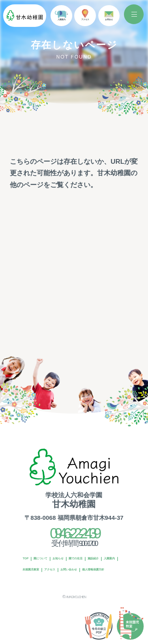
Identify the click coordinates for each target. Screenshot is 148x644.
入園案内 (57, 559)
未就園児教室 (86, 559)
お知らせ (77, 547)
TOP (28, 547)
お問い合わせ (61, 570)
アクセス (32, 570)
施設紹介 (32, 559)
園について (51, 547)
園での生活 (104, 547)
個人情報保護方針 (99, 570)
